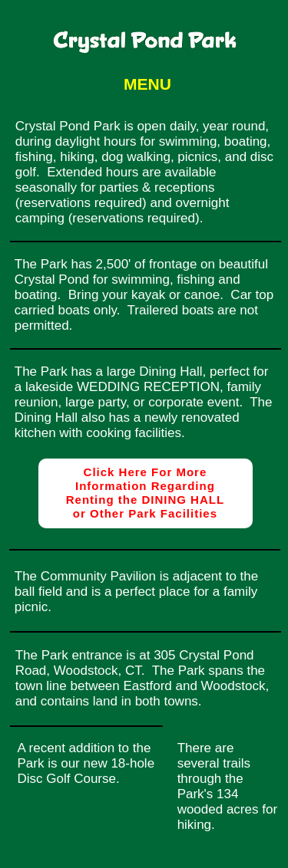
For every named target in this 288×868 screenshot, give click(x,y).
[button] (144, 84)
